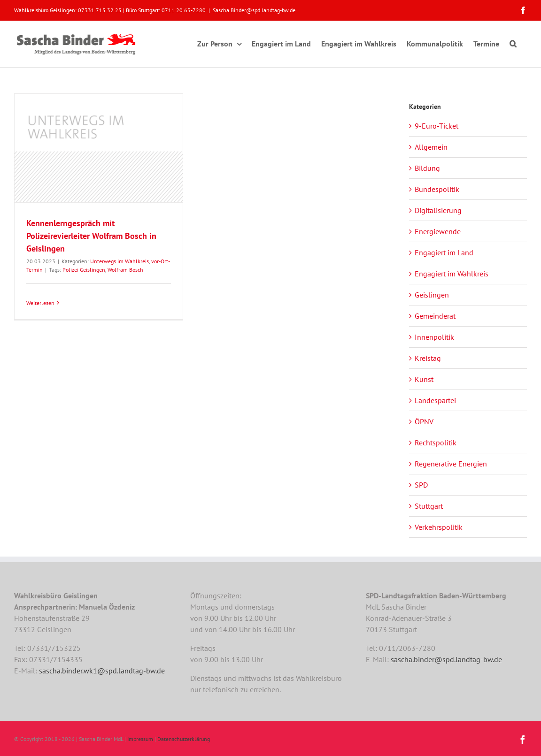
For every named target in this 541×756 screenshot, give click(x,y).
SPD (421, 485)
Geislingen (432, 295)
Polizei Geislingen (84, 270)
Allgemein (431, 147)
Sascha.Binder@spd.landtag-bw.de (254, 10)
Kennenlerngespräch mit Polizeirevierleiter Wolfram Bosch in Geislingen (91, 236)
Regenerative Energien (451, 464)
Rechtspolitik (436, 443)
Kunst (424, 379)
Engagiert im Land (444, 252)
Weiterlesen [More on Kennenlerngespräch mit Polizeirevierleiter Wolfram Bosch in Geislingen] (40, 303)
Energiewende (438, 231)
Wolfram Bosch (125, 270)
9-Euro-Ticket (437, 126)
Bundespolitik (437, 189)
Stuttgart (429, 506)
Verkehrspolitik (439, 527)
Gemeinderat (435, 316)
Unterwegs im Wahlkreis (120, 261)
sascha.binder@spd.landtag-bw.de (446, 659)
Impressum (140, 739)
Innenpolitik (434, 337)
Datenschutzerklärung (184, 739)
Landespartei (435, 400)
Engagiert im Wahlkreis (452, 274)
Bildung (427, 168)
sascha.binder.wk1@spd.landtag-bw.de (102, 671)
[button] (513, 42)
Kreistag (428, 358)
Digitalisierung (438, 210)
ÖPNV (424, 421)
